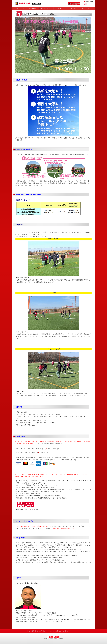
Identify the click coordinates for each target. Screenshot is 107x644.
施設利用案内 (33, 8)
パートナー (74, 8)
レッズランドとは (19, 8)
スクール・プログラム (47, 8)
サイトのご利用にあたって (57, 631)
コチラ (50, 449)
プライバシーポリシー (73, 631)
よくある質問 (30, 631)
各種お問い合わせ (89, 2)
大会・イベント (60, 8)
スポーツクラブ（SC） (88, 8)
